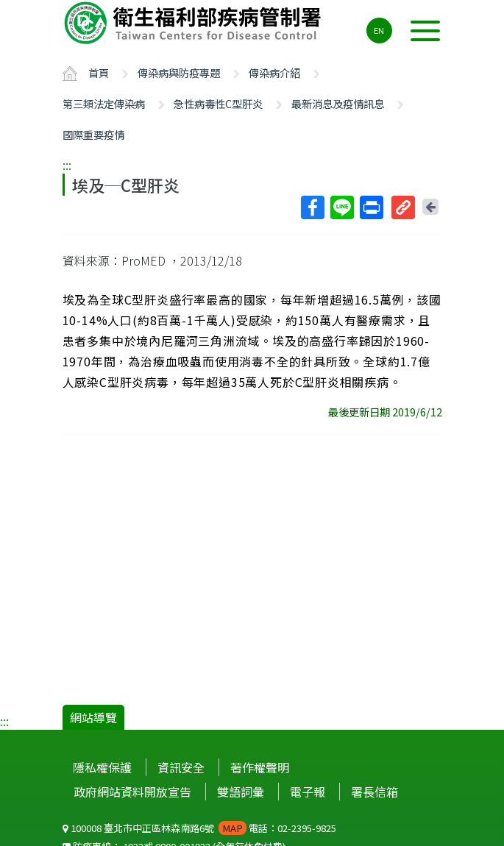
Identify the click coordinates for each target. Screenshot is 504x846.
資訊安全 (181, 767)
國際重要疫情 (93, 134)
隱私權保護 (102, 767)
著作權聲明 (260, 767)
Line (341, 207)
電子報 (308, 792)
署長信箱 (375, 792)
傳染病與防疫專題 (179, 72)
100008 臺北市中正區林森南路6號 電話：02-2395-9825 (199, 828)
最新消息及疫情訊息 (338, 103)
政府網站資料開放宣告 (132, 792)
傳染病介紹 (274, 72)
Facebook (312, 207)
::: (67, 165)
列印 (371, 207)
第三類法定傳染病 (104, 103)
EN (379, 30)
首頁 (99, 72)
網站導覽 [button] (93, 717)
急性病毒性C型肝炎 (218, 103)
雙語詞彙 (241, 792)
